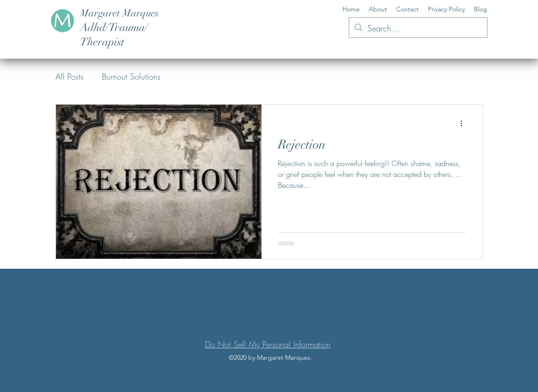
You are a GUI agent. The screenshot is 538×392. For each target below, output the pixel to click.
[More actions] (465, 123)
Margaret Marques (119, 13)
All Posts (70, 76)
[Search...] (418, 29)
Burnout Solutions (131, 76)
